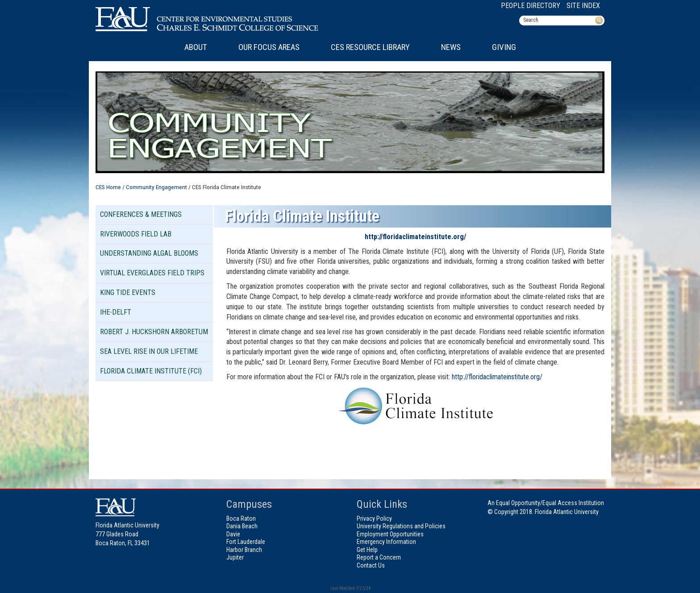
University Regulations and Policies (401, 526)
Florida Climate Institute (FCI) (151, 371)
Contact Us (371, 565)
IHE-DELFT (116, 312)
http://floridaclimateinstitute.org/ (415, 237)
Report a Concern (379, 557)
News (451, 47)
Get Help (367, 550)
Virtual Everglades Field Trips (152, 273)
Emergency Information (386, 542)
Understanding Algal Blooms (149, 253)
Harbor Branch (244, 550)
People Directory (531, 6)
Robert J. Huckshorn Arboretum (154, 332)
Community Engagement (156, 187)
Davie (233, 534)
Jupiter (235, 557)
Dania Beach (242, 526)
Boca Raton (241, 518)
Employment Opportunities (390, 534)
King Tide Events (128, 292)
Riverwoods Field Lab (136, 234)
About (196, 47)
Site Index (583, 6)
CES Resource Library (370, 47)
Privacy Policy (374, 518)
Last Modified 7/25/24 (350, 588)
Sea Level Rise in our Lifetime (149, 351)
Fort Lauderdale (246, 542)
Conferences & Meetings (141, 214)
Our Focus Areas (269, 47)
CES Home (108, 187)
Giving (504, 47)
